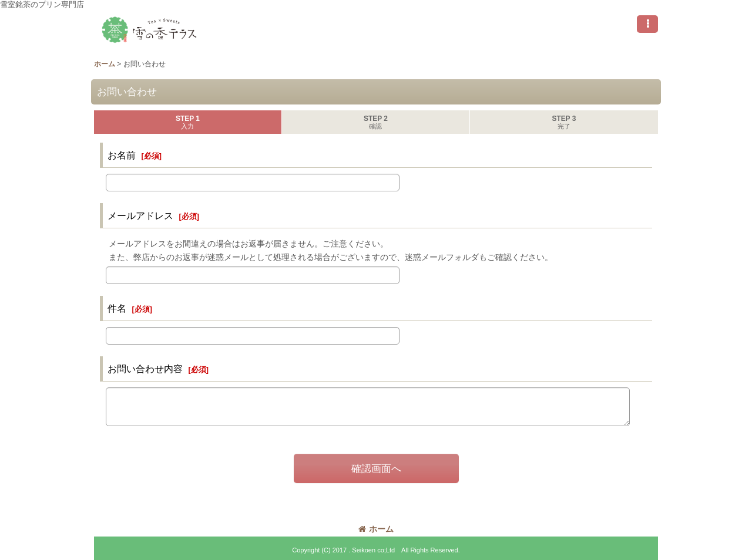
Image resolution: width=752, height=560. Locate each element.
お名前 (122, 155)
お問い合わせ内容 (145, 369)
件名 (117, 308)
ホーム (376, 529)
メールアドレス (140, 215)
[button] (647, 24)
